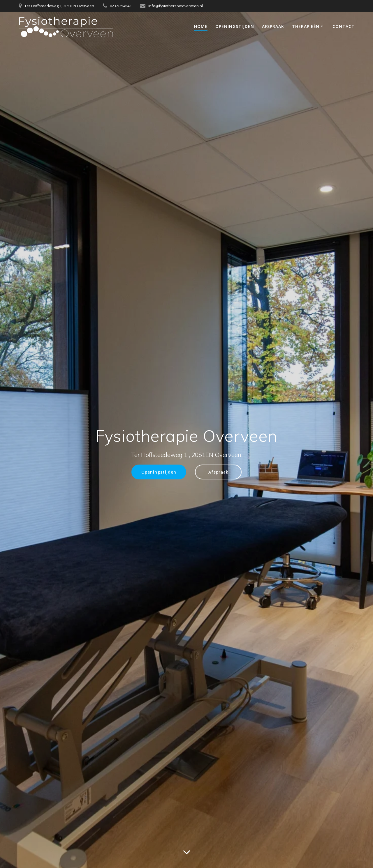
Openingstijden (235, 26)
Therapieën (306, 26)
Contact (344, 26)
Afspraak (273, 26)
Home (201, 26)
